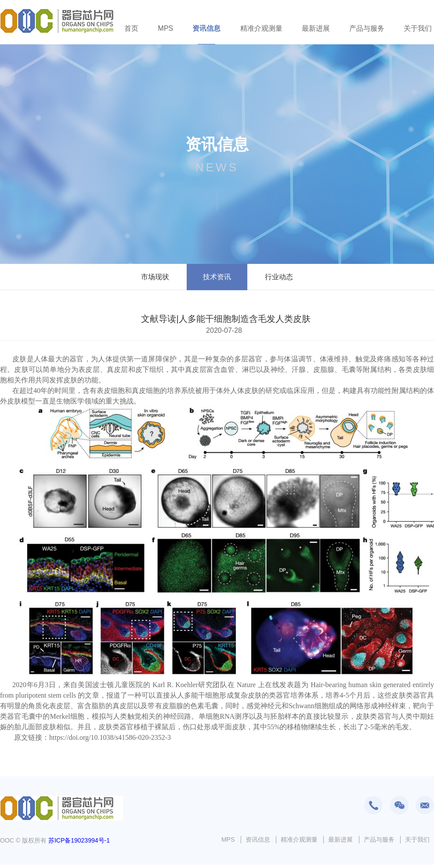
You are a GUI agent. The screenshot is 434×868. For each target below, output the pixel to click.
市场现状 (155, 277)
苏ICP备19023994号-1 (79, 840)
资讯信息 (206, 28)
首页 (131, 28)
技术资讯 (217, 277)
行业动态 (279, 277)
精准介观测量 (261, 28)
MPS (166, 28)
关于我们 (418, 28)
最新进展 (316, 28)
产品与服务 (367, 28)
